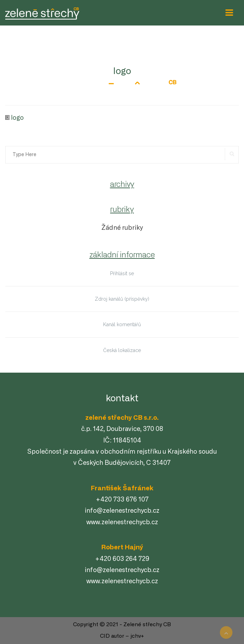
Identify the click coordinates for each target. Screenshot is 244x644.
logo (17, 118)
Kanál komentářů (122, 324)
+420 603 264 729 (122, 559)
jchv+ (137, 636)
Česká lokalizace (122, 350)
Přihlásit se (122, 273)
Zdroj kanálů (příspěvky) (122, 299)
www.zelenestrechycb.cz (122, 522)
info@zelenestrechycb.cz (122, 511)
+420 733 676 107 (122, 500)
